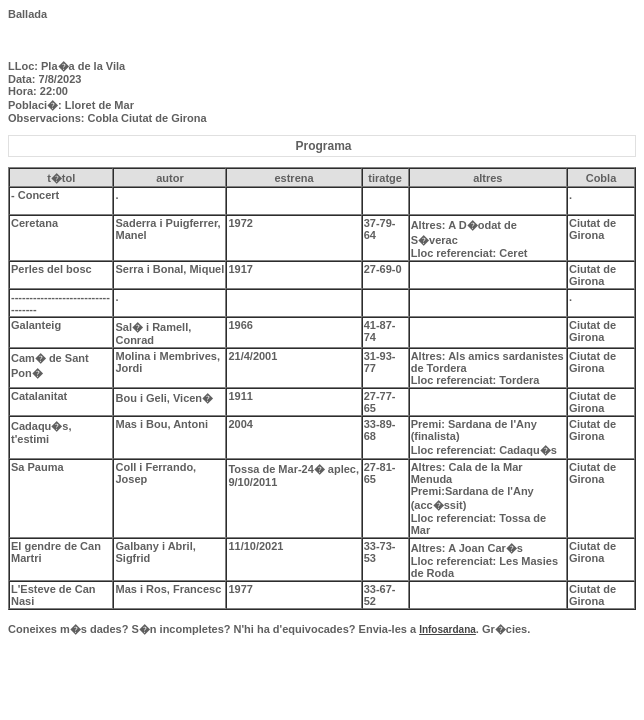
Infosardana (447, 629)
